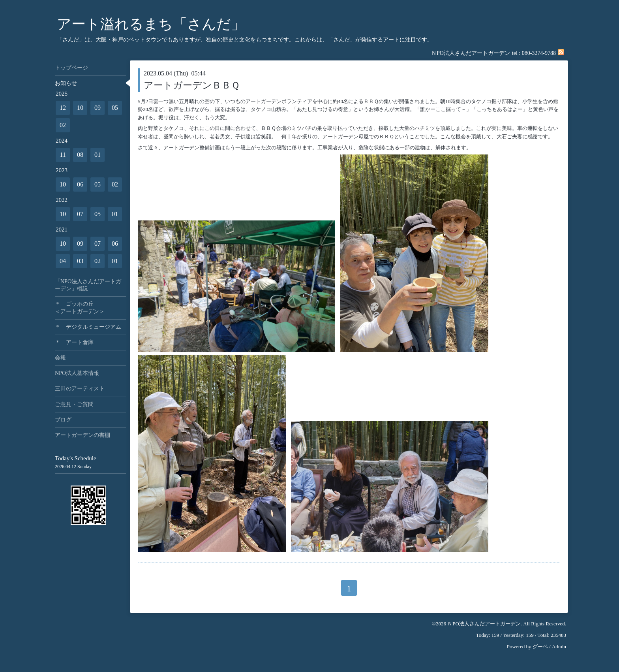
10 (80, 108)
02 (63, 125)
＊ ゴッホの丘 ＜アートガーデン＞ (90, 308)
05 (115, 108)
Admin (559, 647)
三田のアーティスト (80, 389)
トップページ (71, 68)
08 (80, 155)
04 (63, 261)
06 (80, 184)
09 (98, 108)
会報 (60, 358)
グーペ (540, 647)
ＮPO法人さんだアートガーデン (484, 624)
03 (80, 261)
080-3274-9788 (539, 53)
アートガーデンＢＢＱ (192, 85)
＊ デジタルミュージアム (88, 327)
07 (80, 214)
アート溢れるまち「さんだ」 (151, 24)
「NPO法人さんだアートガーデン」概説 (88, 285)
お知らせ (66, 83)
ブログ (63, 420)
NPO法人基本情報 (77, 373)
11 (63, 155)
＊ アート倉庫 (74, 342)
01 (98, 155)
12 (63, 108)
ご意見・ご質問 (74, 404)
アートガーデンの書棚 (83, 435)
